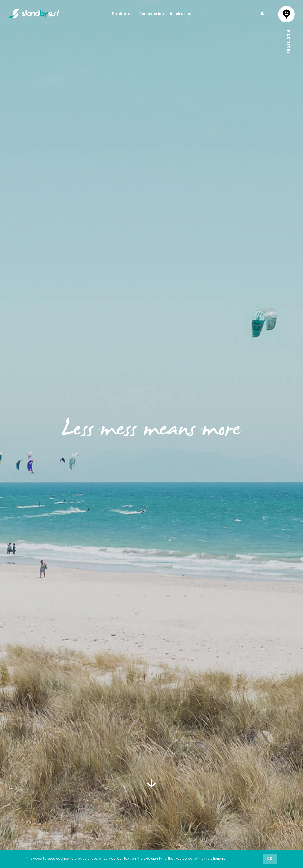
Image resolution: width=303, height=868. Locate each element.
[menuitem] (262, 14)
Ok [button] (270, 859)
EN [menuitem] (262, 14)
